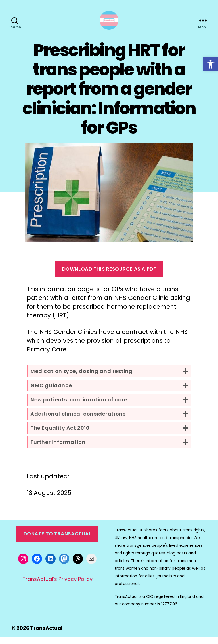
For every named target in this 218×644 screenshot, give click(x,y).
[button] (211, 64)
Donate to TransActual (57, 541)
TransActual (46, 635)
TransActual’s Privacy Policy (57, 586)
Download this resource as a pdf (109, 276)
